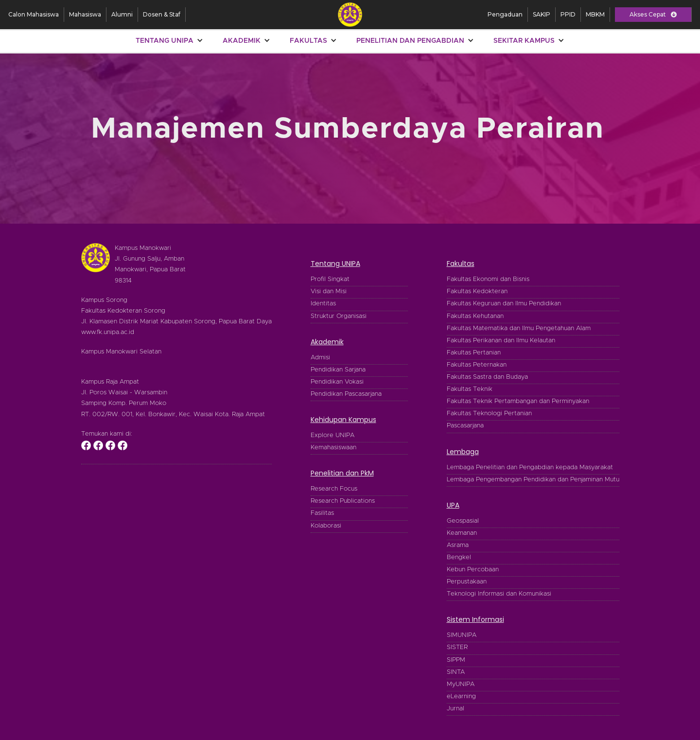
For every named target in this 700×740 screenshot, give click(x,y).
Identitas (323, 304)
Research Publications (343, 501)
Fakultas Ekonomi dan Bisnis (488, 279)
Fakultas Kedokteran (477, 291)
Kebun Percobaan (473, 570)
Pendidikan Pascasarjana (346, 394)
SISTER (457, 647)
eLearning (461, 696)
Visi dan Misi (329, 291)
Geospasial (463, 521)
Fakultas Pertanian (474, 353)
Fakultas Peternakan (477, 365)
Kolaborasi (326, 526)
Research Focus (334, 489)
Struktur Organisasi (339, 316)
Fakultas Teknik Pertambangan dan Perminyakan (518, 401)
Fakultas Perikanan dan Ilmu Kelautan (501, 341)
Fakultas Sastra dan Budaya (487, 377)
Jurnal (455, 709)
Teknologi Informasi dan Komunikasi (499, 594)
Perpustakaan (467, 582)
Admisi (320, 358)
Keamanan (462, 533)
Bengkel (459, 557)
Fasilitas (322, 513)
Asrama (458, 545)
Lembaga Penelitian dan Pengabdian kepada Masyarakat (530, 467)
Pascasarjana (465, 426)
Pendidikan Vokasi (337, 382)
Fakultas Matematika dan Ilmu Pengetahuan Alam (519, 328)
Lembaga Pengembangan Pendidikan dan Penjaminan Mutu (533, 480)
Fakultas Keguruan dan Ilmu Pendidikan (504, 304)
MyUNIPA (461, 684)
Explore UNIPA (332, 435)
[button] (653, 15)
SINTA (456, 672)
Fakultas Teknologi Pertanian (489, 414)
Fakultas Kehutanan (475, 316)
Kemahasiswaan (333, 448)
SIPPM (456, 660)
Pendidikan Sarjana (338, 370)
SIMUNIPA (462, 635)
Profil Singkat (330, 279)
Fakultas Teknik (470, 389)
